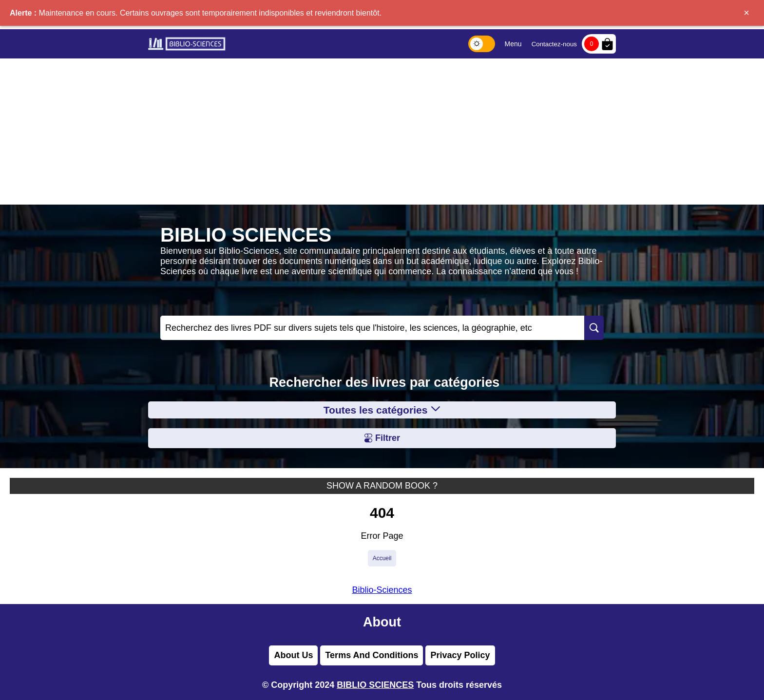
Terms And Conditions (372, 655)
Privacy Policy (460, 655)
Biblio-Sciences (382, 590)
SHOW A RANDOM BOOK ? (382, 486)
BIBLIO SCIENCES (375, 685)
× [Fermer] (746, 13)
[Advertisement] (382, 132)
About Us (293, 655)
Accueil (382, 558)
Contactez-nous (554, 44)
